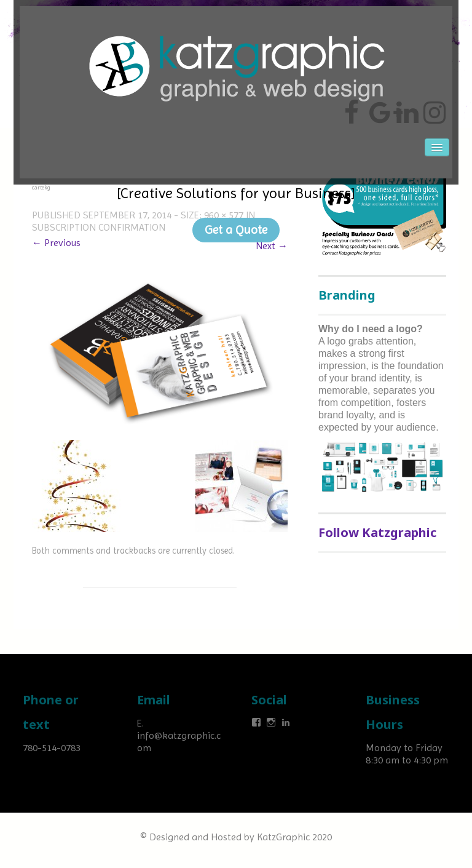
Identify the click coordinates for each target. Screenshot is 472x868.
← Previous (56, 243)
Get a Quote (236, 230)
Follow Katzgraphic (377, 532)
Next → (272, 246)
